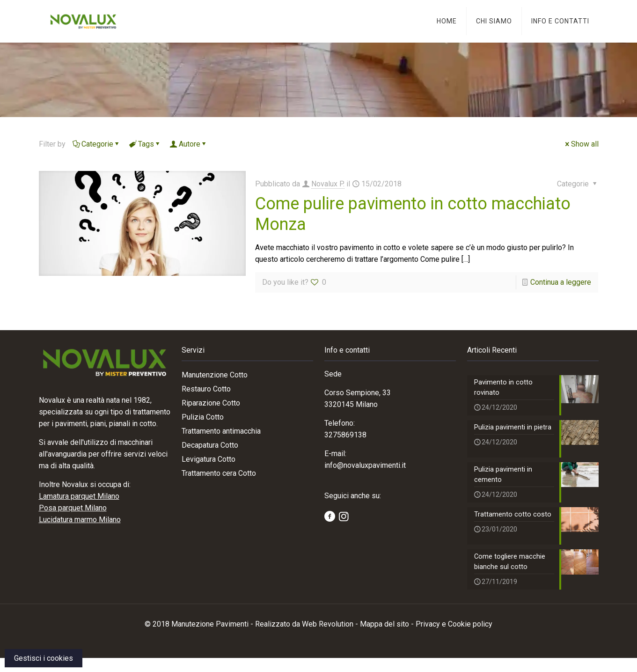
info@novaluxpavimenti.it (365, 465)
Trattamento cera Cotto (219, 473)
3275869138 (345, 435)
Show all (581, 144)
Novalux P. (328, 184)
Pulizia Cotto (203, 417)
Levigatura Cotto (209, 459)
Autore (189, 144)
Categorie (97, 144)
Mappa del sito (384, 638)
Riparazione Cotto (211, 403)
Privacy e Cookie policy (454, 638)
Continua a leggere (561, 282)
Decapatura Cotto (210, 445)
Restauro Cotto (206, 389)
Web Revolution (328, 638)
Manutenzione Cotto (215, 375)
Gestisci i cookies (44, 658)
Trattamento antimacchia (221, 431)
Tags (145, 144)
